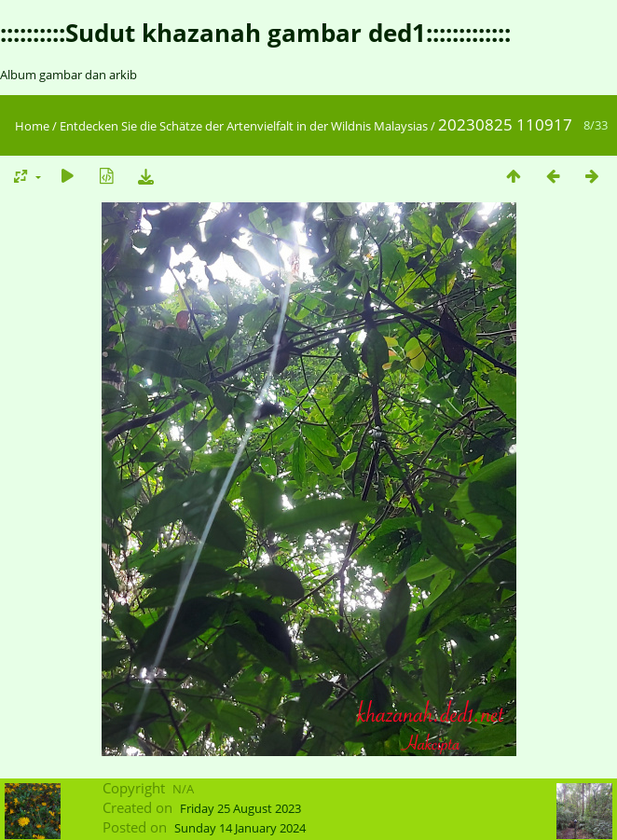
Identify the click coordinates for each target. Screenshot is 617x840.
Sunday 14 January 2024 (240, 828)
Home (32, 126)
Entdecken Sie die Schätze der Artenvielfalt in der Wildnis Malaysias (244, 126)
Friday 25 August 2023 (240, 808)
